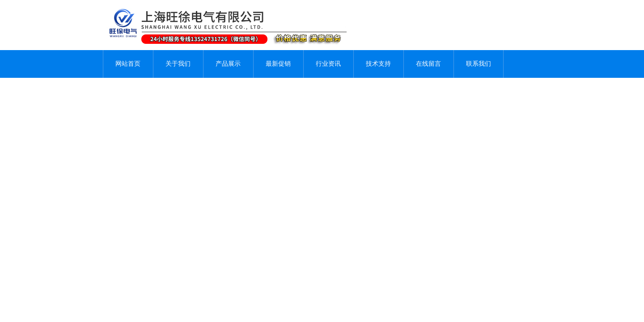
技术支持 (378, 64)
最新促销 (278, 64)
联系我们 (479, 64)
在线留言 (428, 64)
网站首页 (128, 64)
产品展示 (228, 64)
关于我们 (178, 64)
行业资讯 (328, 64)
